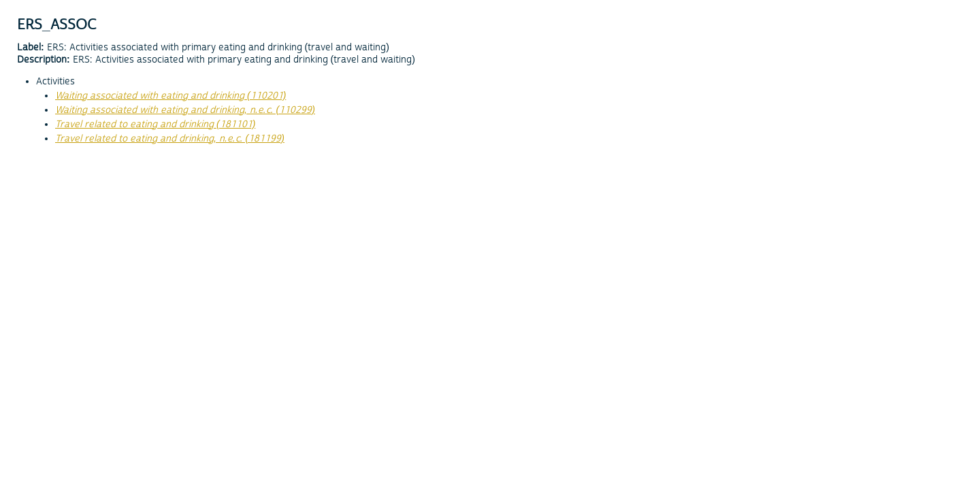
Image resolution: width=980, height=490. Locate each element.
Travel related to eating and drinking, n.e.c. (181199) (170, 139)
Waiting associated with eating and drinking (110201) (170, 96)
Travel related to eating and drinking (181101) (155, 125)
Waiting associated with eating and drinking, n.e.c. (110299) (185, 110)
